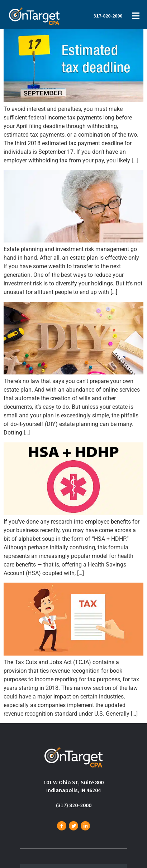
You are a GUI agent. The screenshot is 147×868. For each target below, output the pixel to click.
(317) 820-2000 (74, 805)
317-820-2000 (108, 16)
